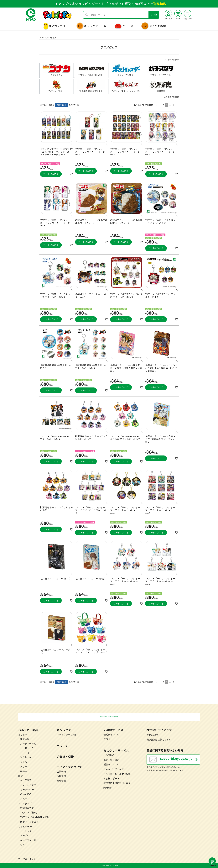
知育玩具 (25, 739)
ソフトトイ (26, 757)
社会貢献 (61, 781)
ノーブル (25, 836)
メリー (24, 767)
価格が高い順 (74, 105)
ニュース (128, 26)
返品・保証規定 (111, 760)
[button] (156, 105)
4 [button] (170, 105)
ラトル (24, 762)
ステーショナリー (29, 785)
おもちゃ (23, 735)
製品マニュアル (111, 765)
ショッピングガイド (114, 769)
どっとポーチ (25, 827)
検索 (154, 15)
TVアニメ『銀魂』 (29, 813)
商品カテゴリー (58, 26)
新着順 (52, 105)
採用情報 (61, 776)
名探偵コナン (27, 808)
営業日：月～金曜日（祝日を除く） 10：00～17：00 (180, 762)
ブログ (107, 739)
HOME (42, 38)
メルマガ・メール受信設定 (117, 774)
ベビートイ (24, 753)
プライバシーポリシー (28, 859)
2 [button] (163, 105)
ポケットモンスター (30, 822)
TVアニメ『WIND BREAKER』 (35, 817)
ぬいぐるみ (26, 794)
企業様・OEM (66, 757)
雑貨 (21, 776)
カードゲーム (27, 748)
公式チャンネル (111, 735)
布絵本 (24, 771)
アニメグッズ (25, 804)
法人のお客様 (158, 26)
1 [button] (160, 105)
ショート (25, 845)
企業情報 (61, 772)
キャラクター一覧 (95, 26)
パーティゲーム (28, 744)
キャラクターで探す (67, 735)
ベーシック (26, 831)
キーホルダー (27, 790)
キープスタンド (28, 840)
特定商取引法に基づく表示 (117, 783)
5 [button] (173, 105)
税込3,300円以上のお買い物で (109, 717)
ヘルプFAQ (109, 755)
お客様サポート (111, 779)
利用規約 (108, 788)
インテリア (26, 780)
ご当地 (24, 799)
